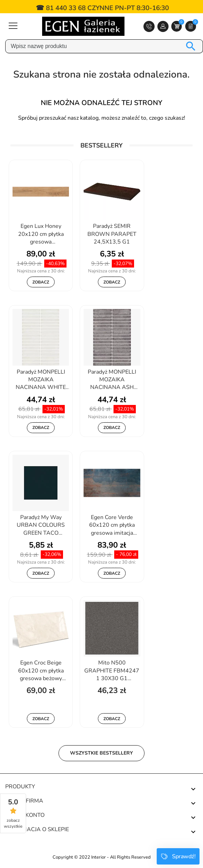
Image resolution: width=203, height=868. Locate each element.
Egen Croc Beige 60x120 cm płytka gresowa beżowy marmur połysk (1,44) (41, 671)
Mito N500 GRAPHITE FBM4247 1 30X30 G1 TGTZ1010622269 (112, 671)
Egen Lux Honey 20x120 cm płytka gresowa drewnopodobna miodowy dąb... (41, 234)
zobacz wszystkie (13, 823)
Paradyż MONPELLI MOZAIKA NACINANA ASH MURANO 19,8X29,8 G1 (112, 380)
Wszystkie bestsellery (101, 753)
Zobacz (41, 282)
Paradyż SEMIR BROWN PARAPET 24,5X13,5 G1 (112, 234)
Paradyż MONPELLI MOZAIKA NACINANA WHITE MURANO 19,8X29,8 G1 (41, 380)
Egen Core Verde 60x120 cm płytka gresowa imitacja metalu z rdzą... (112, 526)
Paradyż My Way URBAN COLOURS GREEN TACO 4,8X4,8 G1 (41, 526)
